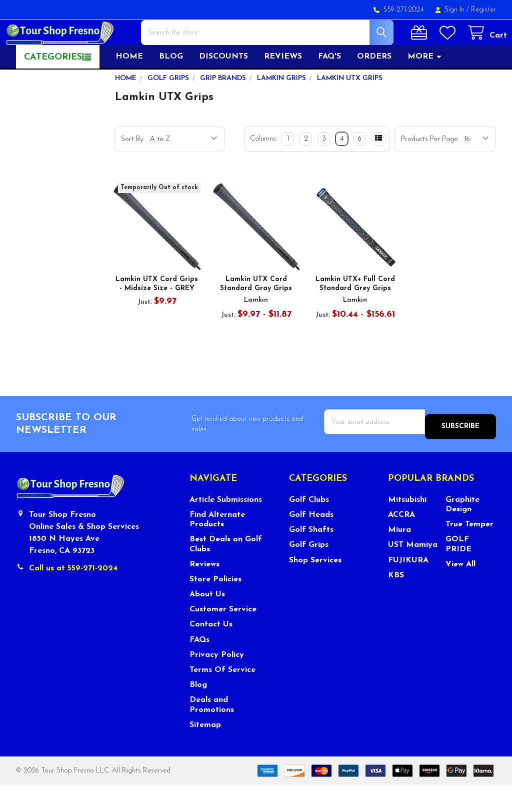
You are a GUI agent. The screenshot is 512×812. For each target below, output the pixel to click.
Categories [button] (53, 89)
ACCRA (401, 542)
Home (129, 89)
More (425, 89)
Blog (171, 89)
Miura (399, 557)
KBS (396, 602)
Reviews (283, 89)
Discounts (223, 89)
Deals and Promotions (212, 732)
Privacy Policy (217, 682)
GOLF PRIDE (458, 571)
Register (483, 10)
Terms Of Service (222, 697)
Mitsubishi (407, 527)
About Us (207, 621)
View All (460, 591)
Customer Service (223, 636)
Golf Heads (311, 542)
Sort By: (132, 171)
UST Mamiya (413, 572)
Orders (374, 89)
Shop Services (315, 587)
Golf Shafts (311, 557)
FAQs (199, 666)
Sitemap (205, 751)
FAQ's (329, 89)
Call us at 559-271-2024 (73, 595)
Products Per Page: (430, 171)
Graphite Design (462, 532)
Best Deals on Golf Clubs (226, 571)
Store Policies (215, 606)
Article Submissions (226, 527)
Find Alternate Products (217, 547)
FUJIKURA (408, 587)
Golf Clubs (309, 527)
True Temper (469, 551)
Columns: (263, 171)
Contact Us (211, 651)
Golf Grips (309, 572)
